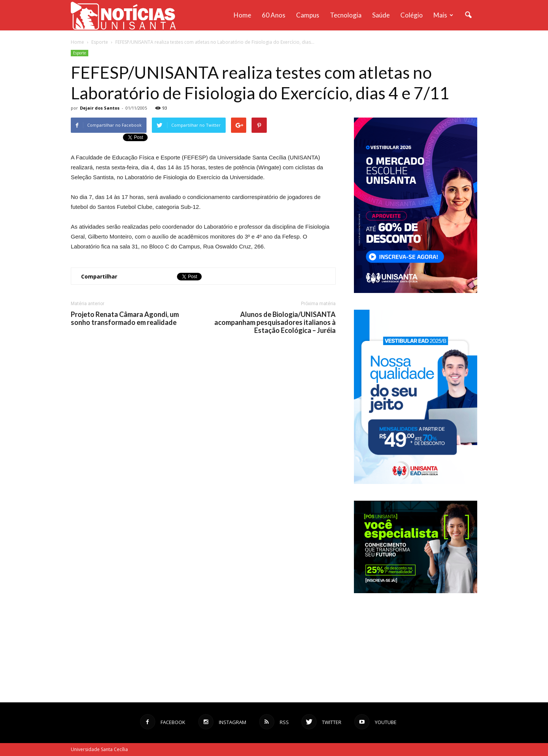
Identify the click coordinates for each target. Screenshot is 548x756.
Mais (443, 15)
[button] (468, 15)
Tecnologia (346, 15)
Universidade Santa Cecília (99, 749)
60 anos (274, 15)
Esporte (80, 53)
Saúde (381, 15)
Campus (308, 15)
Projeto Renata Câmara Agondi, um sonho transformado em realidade (125, 318)
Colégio (412, 15)
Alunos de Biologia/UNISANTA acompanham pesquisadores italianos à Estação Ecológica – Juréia (275, 322)
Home (242, 15)
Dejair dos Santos (100, 108)
